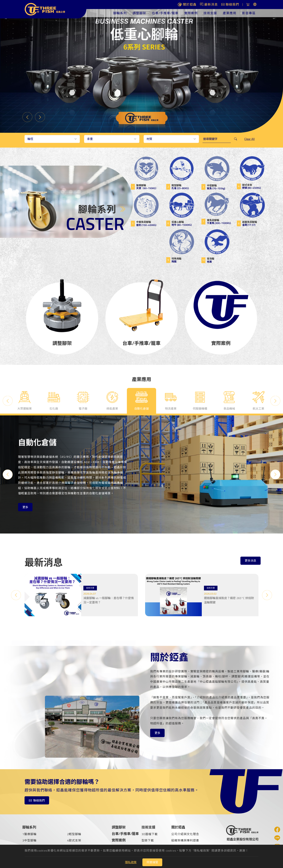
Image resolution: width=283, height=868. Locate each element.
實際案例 (191, 13)
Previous (27, 117)
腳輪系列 (120, 13)
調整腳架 (139, 13)
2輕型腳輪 (74, 834)
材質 (149, 139)
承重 (90, 139)
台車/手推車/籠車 (165, 13)
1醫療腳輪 (30, 834)
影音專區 (249, 13)
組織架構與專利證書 (185, 840)
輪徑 (30, 139)
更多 (25, 507)
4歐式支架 (74, 840)
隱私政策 (131, 862)
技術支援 (210, 13)
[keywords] (217, 139)
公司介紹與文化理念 (185, 834)
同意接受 (152, 862)
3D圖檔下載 (150, 834)
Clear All (250, 139)
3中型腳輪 (30, 840)
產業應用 (229, 13)
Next (40, 117)
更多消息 (251, 561)
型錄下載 (148, 840)
